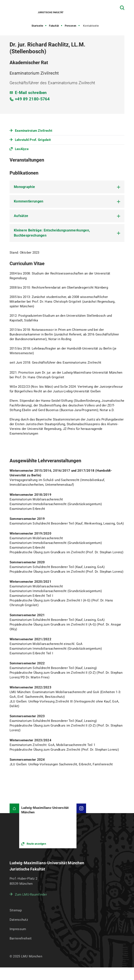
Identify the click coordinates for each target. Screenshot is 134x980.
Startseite (37, 26)
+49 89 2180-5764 (32, 99)
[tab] (67, 187)
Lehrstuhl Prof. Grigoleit (33, 140)
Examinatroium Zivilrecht (34, 131)
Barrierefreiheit (21, 938)
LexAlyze (22, 149)
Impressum (18, 929)
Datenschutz (19, 920)
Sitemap (16, 910)
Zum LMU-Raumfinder (31, 895)
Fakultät (54, 26)
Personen (71, 26)
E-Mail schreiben (31, 93)
